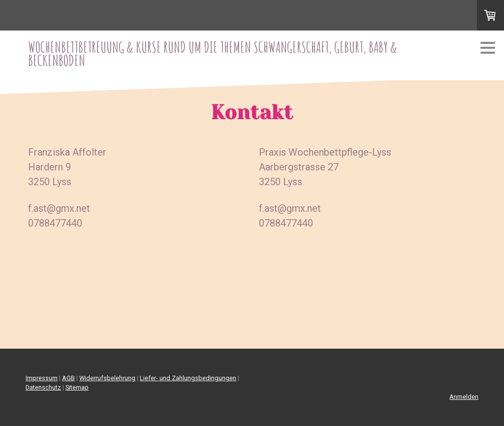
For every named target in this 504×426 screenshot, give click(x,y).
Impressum (42, 378)
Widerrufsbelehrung (107, 378)
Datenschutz (43, 387)
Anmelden (464, 397)
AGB (68, 378)
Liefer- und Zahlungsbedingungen (188, 378)
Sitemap (77, 387)
